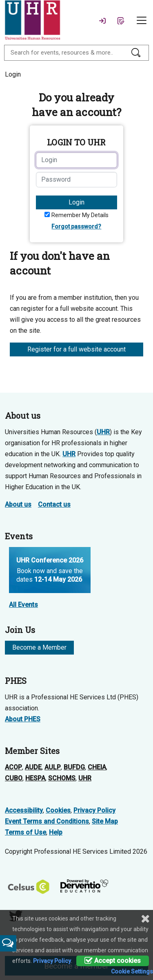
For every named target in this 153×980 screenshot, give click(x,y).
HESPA (35, 778)
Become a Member (39, 647)
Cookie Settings (132, 971)
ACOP (13, 767)
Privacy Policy (94, 810)
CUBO (14, 778)
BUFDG (74, 767)
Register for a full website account (76, 349)
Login (76, 202)
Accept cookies (113, 961)
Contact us (54, 504)
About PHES (23, 719)
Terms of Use (25, 832)
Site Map (105, 821)
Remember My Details (80, 215)
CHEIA (97, 767)
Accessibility (24, 810)
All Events (23, 605)
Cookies (58, 810)
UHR (103, 432)
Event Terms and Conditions (47, 821)
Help (56, 832)
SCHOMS (62, 778)
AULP (53, 767)
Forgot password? (76, 226)
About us (18, 504)
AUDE (33, 767)
